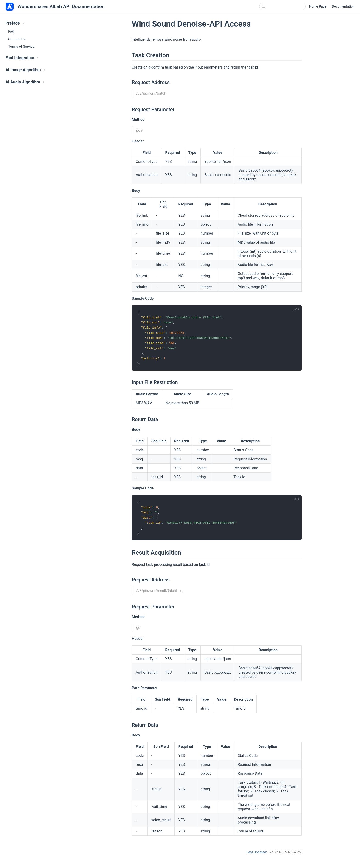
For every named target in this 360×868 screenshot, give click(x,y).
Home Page (318, 7)
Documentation (343, 7)
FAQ (11, 32)
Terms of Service (21, 47)
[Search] (282, 6)
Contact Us (17, 39)
